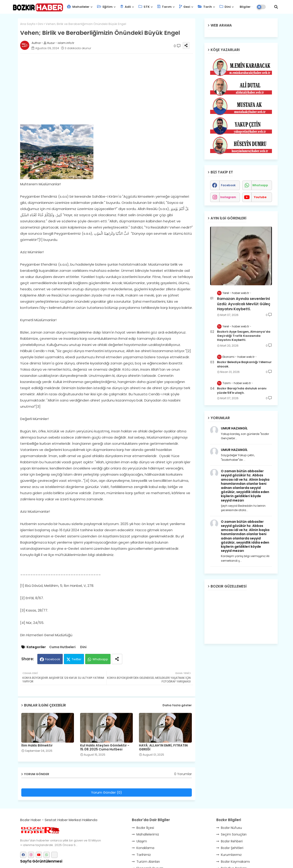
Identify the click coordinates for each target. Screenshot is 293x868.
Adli (126, 7)
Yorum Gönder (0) (107, 792)
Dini (225, 7)
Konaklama (145, 848)
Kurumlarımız (231, 855)
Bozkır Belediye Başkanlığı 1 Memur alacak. (244, 364)
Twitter (77, 659)
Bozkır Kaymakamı (235, 862)
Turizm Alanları (148, 862)
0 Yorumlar (183, 774)
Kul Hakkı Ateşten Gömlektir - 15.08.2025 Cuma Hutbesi (105, 747)
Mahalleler (78, 7)
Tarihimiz (144, 855)
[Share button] (117, 659)
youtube (260, 197)
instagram (228, 197)
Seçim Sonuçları (234, 834)
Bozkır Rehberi (232, 841)
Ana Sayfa (28, 24)
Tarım (164, 7)
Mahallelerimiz (148, 834)
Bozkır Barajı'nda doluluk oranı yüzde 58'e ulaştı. (242, 391)
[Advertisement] (111, 89)
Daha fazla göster (177, 705)
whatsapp (260, 185)
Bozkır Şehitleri (232, 848)
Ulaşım (142, 841)
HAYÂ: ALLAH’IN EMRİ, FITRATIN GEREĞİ (163, 747)
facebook (228, 185)
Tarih (205, 7)
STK (144, 7)
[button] (276, 7)
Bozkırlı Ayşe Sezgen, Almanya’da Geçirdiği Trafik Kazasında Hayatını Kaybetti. (244, 336)
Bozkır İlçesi (145, 828)
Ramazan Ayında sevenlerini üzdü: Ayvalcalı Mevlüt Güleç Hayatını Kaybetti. (244, 304)
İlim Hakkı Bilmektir (37, 745)
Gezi (185, 7)
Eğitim (105, 7)
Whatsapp (100, 659)
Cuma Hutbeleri (62, 647)
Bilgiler (245, 7)
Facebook (53, 659)
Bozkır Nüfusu (231, 828)
